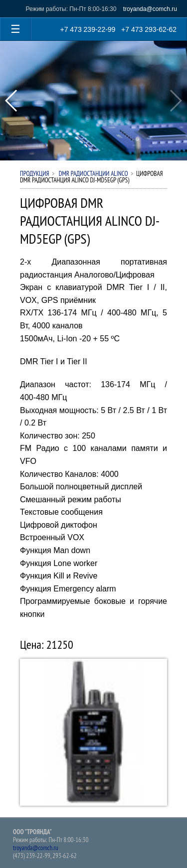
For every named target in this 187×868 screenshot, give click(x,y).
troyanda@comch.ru (150, 9)
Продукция (35, 174)
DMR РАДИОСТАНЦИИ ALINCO (93, 174)
